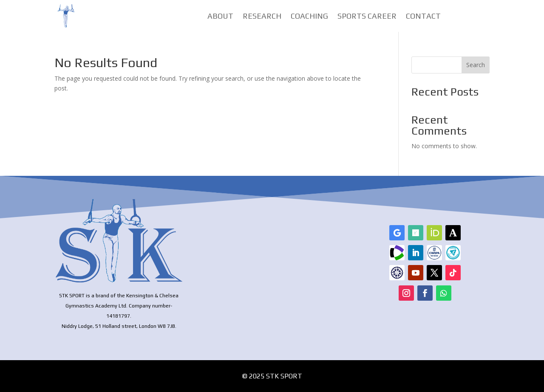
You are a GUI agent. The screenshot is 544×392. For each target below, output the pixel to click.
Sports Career (367, 17)
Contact (423, 17)
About (220, 17)
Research (262, 17)
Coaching (309, 17)
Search (476, 65)
